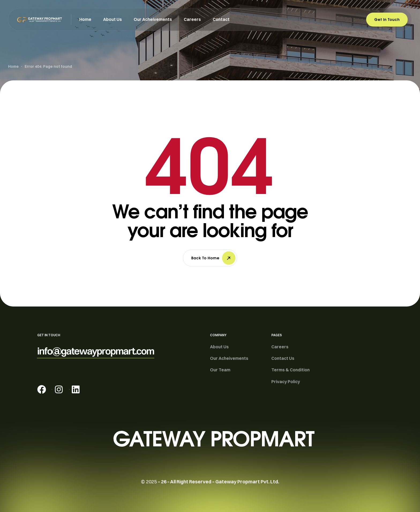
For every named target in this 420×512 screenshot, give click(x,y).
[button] (96, 351)
